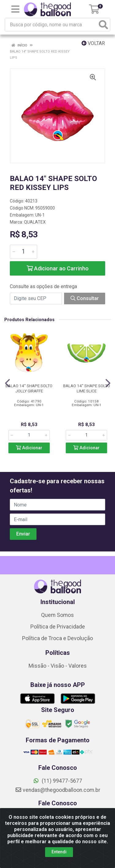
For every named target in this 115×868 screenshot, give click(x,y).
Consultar (85, 298)
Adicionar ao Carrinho (58, 268)
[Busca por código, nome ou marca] (51, 25)
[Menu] (15, 9)
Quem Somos (57, 615)
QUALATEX (35, 222)
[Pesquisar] (103, 25)
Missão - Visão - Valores (58, 666)
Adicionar (29, 448)
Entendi (59, 852)
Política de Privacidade (58, 627)
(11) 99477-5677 (57, 781)
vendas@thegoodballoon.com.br (58, 790)
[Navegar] (7, 383)
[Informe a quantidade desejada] (23, 252)
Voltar (93, 43)
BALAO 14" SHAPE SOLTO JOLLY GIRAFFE (29, 388)
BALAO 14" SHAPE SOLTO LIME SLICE (87, 388)
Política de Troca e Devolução (57, 638)
